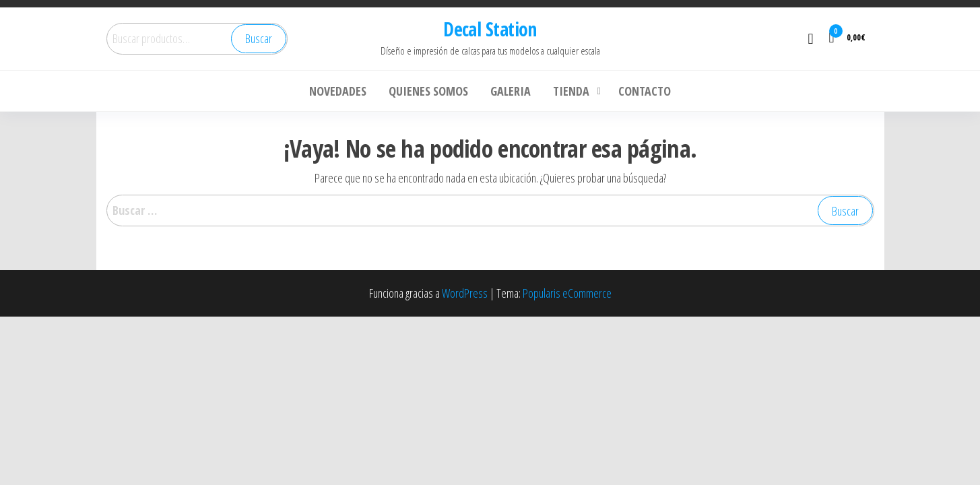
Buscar (259, 38)
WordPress (465, 293)
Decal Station (490, 29)
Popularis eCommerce (567, 293)
